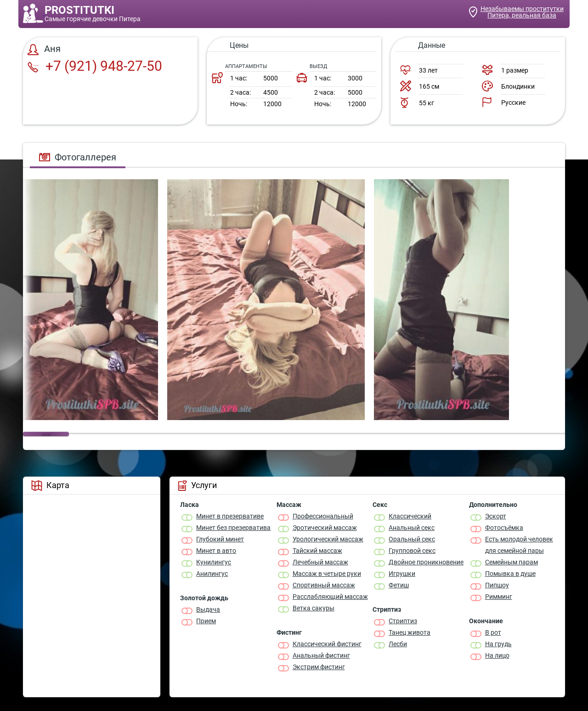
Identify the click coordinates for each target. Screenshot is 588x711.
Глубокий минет (220, 539)
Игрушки (402, 574)
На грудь (498, 644)
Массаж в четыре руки (327, 574)
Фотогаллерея (78, 157)
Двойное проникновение (426, 562)
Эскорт (496, 516)
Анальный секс (412, 528)
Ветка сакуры (314, 608)
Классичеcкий (410, 516)
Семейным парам (512, 562)
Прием (206, 621)
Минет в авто (216, 551)
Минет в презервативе (230, 516)
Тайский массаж (317, 551)
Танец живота (410, 632)
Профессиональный (323, 516)
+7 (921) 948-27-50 (95, 66)
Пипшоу (497, 585)
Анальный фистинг (321, 655)
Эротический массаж (325, 528)
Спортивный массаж (324, 585)
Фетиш (399, 585)
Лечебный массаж (320, 562)
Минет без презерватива (233, 528)
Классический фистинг (327, 644)
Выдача (208, 609)
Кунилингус (214, 562)
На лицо (497, 655)
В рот (493, 632)
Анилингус (212, 574)
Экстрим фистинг (319, 667)
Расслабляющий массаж (330, 597)
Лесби (398, 644)
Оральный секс (412, 539)
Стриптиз (403, 621)
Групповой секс (412, 551)
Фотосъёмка (504, 528)
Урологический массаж (328, 539)
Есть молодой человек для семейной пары (519, 545)
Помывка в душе (510, 574)
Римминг (499, 597)
